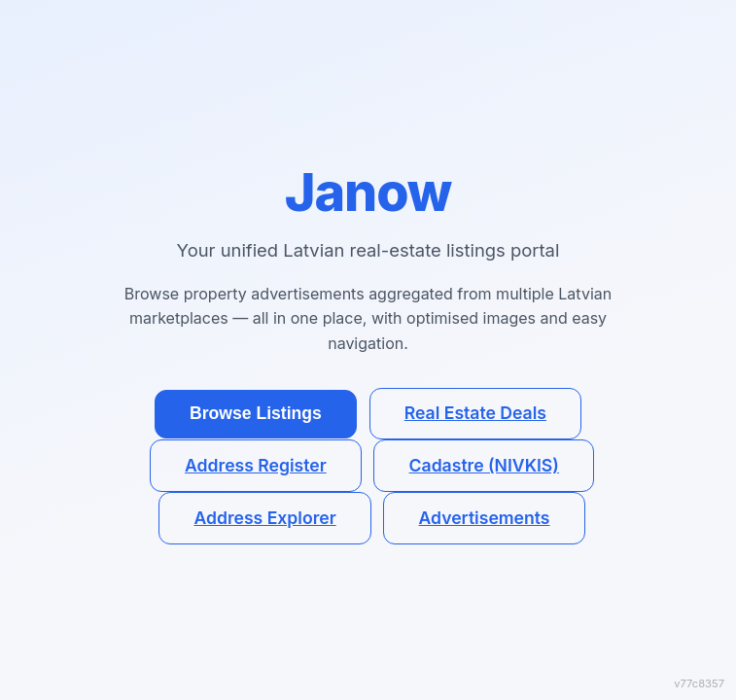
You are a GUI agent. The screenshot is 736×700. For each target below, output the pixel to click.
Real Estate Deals (475, 413)
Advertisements (485, 518)
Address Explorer (264, 518)
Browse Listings (256, 413)
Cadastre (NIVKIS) (484, 465)
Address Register (256, 465)
